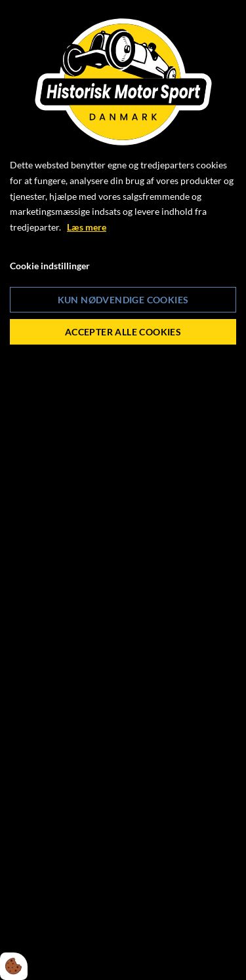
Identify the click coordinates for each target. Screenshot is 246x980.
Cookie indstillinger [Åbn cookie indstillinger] (50, 266)
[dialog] (123, 490)
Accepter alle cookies (123, 332)
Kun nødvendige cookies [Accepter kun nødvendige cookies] (123, 300)
